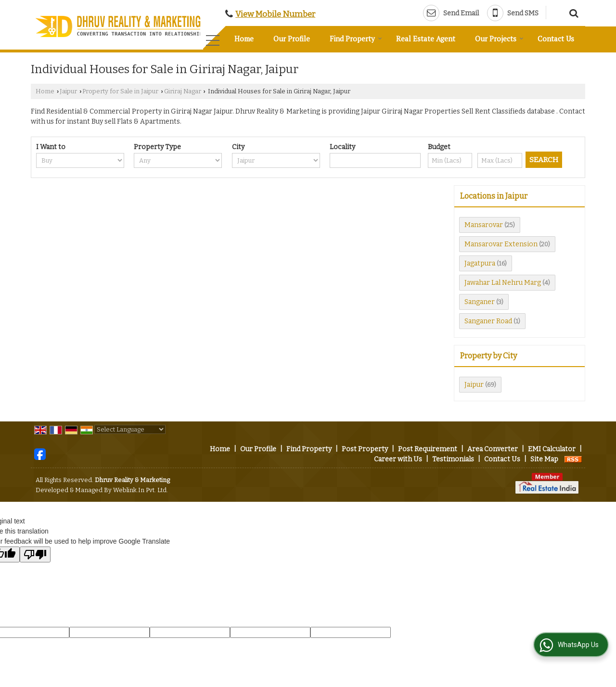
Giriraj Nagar (183, 91)
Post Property (365, 449)
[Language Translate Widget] (130, 429)
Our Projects (499, 38)
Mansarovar (484, 225)
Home (244, 38)
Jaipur (68, 91)
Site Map (544, 459)
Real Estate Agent (426, 38)
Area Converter (493, 449)
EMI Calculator (552, 449)
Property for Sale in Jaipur (120, 91)
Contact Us (556, 38)
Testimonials (453, 459)
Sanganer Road (488, 321)
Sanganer (480, 302)
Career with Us (398, 459)
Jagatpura (480, 263)
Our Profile (292, 38)
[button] (275, 14)
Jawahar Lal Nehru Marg (503, 283)
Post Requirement (428, 449)
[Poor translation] (35, 554)
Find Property (356, 38)
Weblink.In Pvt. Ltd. (141, 490)
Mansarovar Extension (501, 244)
